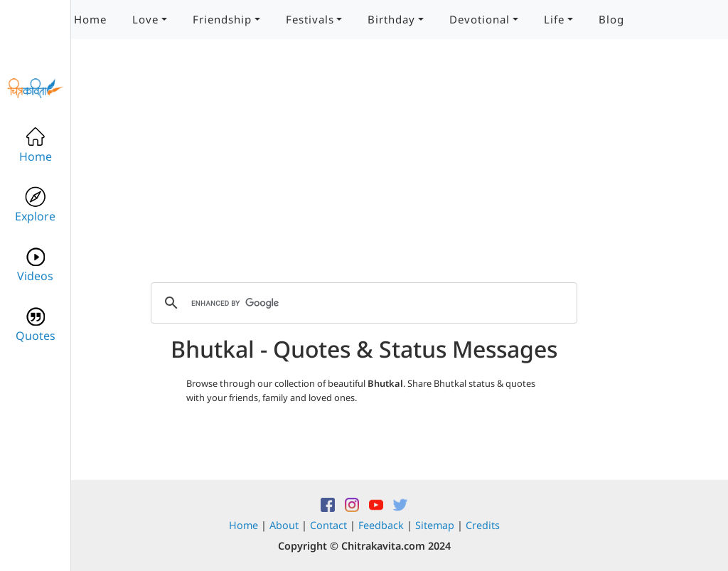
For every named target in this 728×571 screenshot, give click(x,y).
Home (90, 19)
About (284, 525)
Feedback (381, 525)
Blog (611, 19)
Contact (328, 525)
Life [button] (554, 19)
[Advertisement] (364, 171)
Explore (35, 205)
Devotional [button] (480, 19)
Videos (35, 265)
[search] (362, 303)
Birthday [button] (391, 19)
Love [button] (145, 19)
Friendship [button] (222, 19)
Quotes (36, 325)
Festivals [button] (310, 19)
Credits (483, 525)
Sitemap (435, 525)
